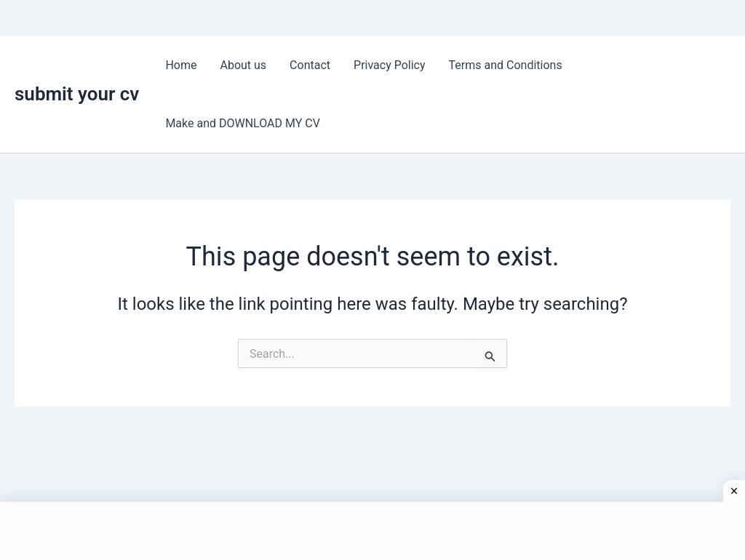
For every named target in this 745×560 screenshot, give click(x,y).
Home (181, 65)
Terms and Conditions (506, 65)
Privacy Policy (390, 65)
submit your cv (77, 94)
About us (243, 65)
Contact (310, 65)
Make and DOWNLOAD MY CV (243, 123)
